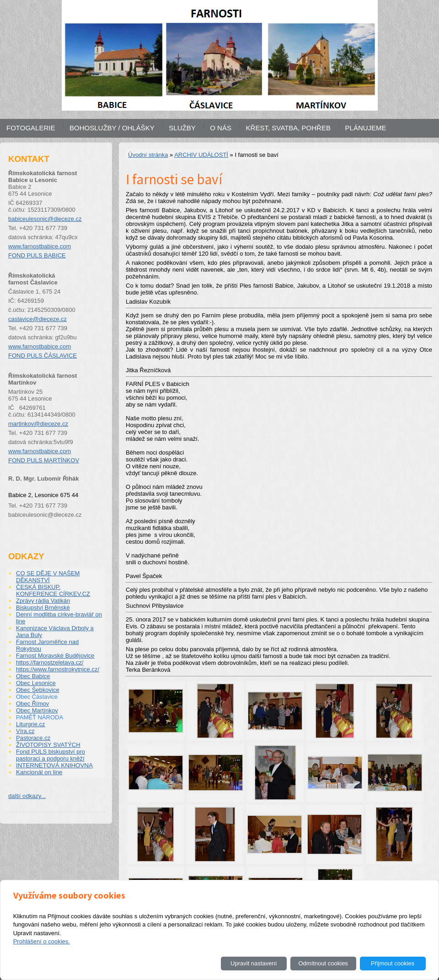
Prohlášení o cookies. (42, 941)
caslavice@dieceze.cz (37, 319)
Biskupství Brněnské (43, 608)
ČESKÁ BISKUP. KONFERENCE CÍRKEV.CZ (53, 590)
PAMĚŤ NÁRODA (40, 717)
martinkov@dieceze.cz (38, 424)
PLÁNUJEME (366, 128)
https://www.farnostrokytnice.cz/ (58, 669)
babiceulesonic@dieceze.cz (45, 219)
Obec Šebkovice (38, 690)
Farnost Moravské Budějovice (55, 656)
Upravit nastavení (254, 963)
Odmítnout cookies (323, 963)
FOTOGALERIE (31, 128)
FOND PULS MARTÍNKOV (44, 460)
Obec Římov (32, 704)
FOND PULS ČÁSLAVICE (43, 356)
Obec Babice (33, 676)
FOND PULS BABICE (37, 255)
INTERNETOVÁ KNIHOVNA (54, 765)
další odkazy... (27, 796)
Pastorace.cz (33, 738)
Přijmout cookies (393, 963)
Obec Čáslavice (37, 697)
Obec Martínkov (37, 710)
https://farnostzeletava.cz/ (50, 662)
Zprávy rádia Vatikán (43, 601)
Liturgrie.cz (31, 724)
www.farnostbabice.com (40, 246)
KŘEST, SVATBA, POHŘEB (288, 128)
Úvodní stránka (148, 155)
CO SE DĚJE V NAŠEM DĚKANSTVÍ (48, 577)
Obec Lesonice (36, 683)
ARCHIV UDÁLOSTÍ (201, 155)
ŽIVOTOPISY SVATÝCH (48, 745)
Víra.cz (25, 731)
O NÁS (221, 128)
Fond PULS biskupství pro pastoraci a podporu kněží (51, 755)
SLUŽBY (182, 128)
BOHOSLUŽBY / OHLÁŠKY (112, 128)
